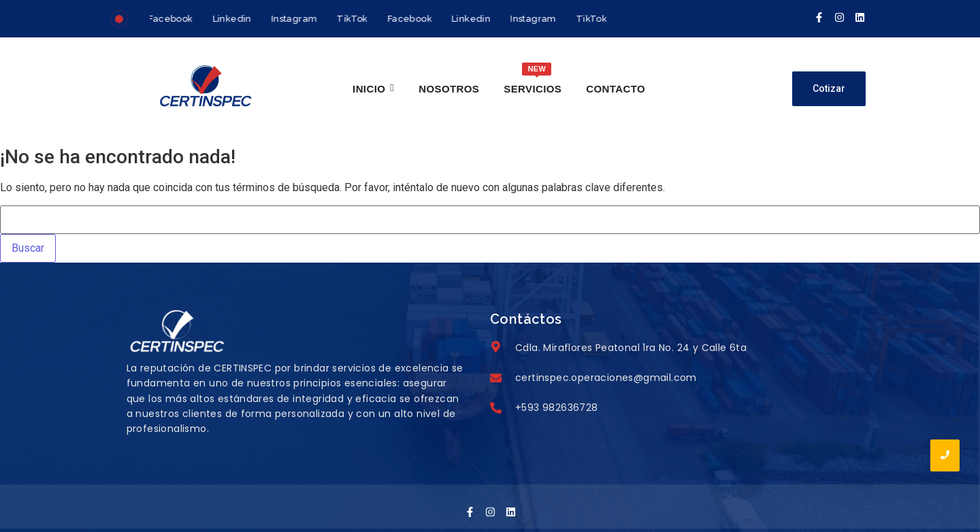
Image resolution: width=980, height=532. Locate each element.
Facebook (172, 19)
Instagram (295, 19)
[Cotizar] (829, 89)
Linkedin (233, 19)
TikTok (354, 19)
